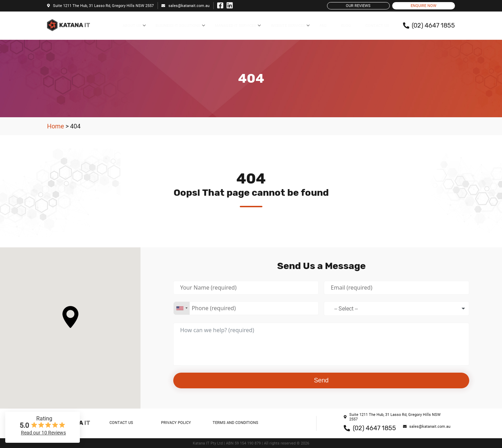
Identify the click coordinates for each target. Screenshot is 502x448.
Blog (346, 26)
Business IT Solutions (178, 26)
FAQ (323, 26)
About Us (132, 26)
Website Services (288, 26)
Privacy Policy (176, 423)
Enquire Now (424, 6)
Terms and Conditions (235, 423)
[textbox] (348, 309)
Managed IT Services (235, 26)
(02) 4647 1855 (370, 428)
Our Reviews (358, 6)
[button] (70, 317)
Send (321, 380)
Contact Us (377, 26)
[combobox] (182, 308)
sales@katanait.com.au (185, 6)
